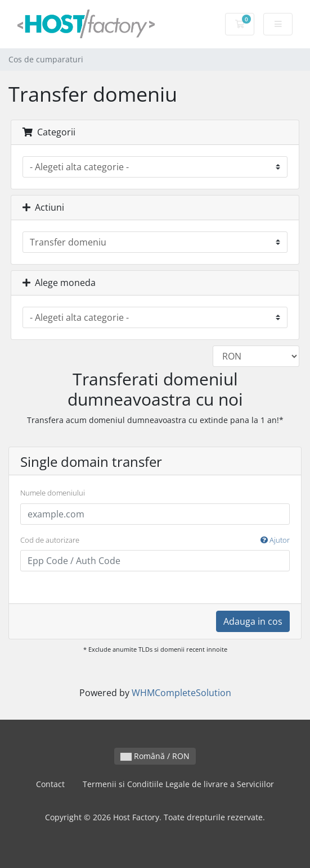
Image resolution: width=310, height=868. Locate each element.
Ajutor (275, 540)
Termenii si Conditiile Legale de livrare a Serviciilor (178, 784)
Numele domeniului (53, 493)
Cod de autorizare (155, 540)
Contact (50, 784)
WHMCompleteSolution (181, 693)
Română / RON (155, 756)
